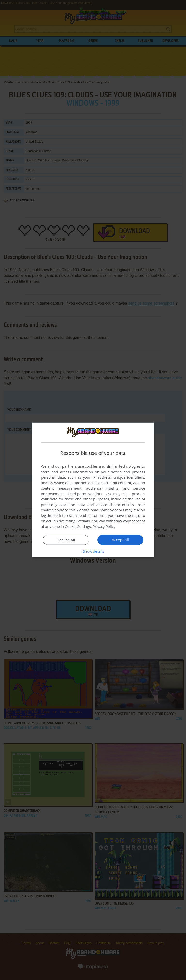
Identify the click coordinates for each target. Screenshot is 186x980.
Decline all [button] (66, 540)
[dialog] (93, 490)
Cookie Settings (78, 526)
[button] (93, 551)
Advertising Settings (73, 521)
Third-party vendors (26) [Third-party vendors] (89, 494)
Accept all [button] (120, 540)
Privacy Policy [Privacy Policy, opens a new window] (104, 526)
